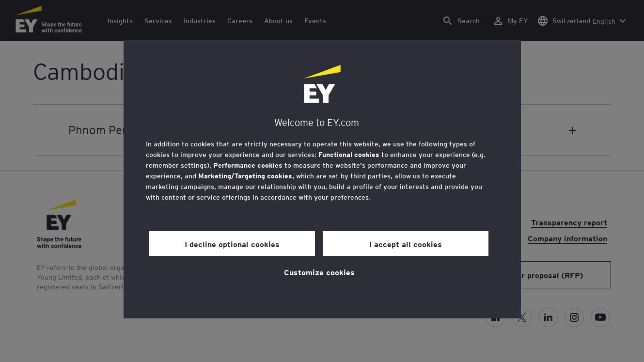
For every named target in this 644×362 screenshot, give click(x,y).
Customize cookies (319, 272)
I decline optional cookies (232, 244)
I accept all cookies (406, 244)
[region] (322, 179)
